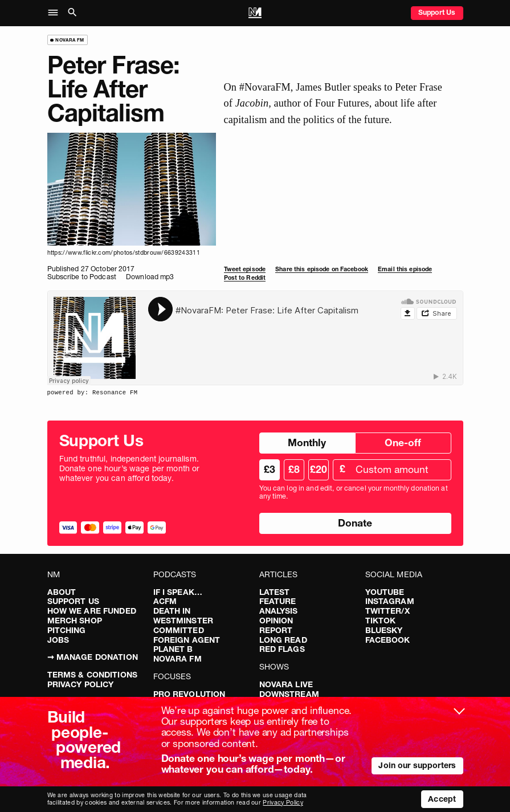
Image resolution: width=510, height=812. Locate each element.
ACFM (165, 601)
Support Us (437, 12)
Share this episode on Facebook (322, 269)
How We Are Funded (92, 611)
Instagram (390, 601)
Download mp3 (150, 277)
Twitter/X (387, 611)
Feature (278, 601)
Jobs (58, 640)
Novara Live (286, 684)
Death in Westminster (183, 616)
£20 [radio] (319, 469)
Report (276, 630)
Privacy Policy (81, 684)
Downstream (289, 694)
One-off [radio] (403, 442)
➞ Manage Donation (93, 657)
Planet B (173, 649)
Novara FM (178, 659)
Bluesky (384, 630)
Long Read (283, 640)
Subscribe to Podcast (82, 277)
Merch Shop (75, 621)
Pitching (67, 630)
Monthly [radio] (307, 442)
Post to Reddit (245, 278)
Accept (442, 799)
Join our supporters (417, 765)
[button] (56, 13)
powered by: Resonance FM (93, 393)
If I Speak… (178, 592)
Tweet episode (245, 269)
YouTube (385, 592)
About (62, 592)
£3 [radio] (270, 469)
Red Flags (282, 649)
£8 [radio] (294, 469)
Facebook (388, 640)
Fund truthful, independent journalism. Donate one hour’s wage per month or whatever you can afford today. (130, 468)
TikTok (381, 621)
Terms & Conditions (93, 675)
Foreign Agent (187, 640)
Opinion (276, 621)
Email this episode (405, 269)
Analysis (279, 611)
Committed (179, 630)
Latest (275, 592)
